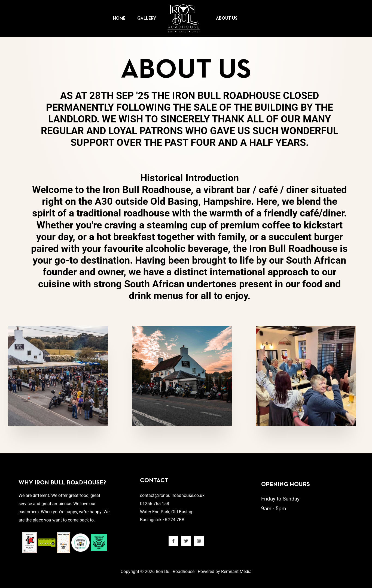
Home (112, 19)
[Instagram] (199, 541)
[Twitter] (186, 541)
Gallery (144, 19)
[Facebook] (173, 541)
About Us (229, 19)
